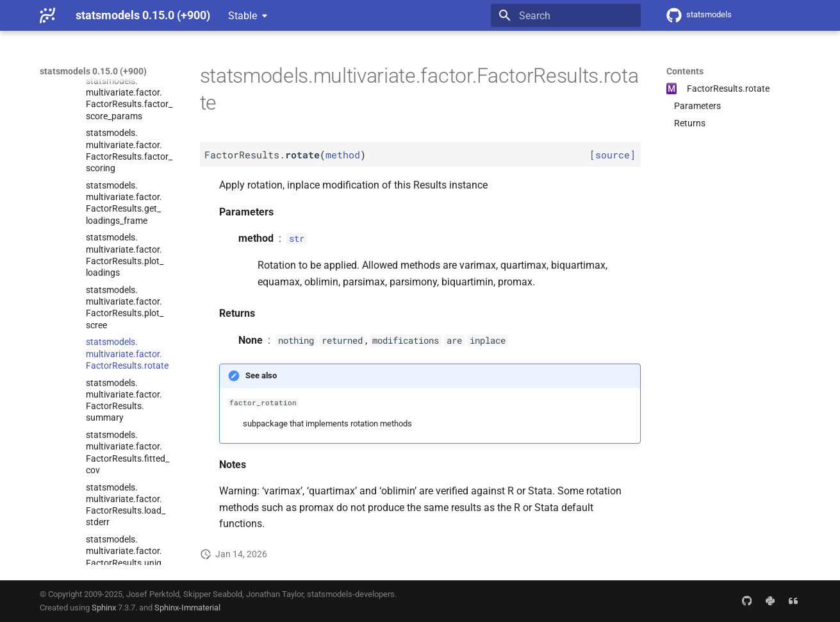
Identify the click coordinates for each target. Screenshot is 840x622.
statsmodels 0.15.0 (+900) (93, 71)
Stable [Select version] (243, 16)
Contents (685, 71)
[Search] (566, 15)
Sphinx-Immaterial (187, 608)
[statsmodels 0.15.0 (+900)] (47, 15)
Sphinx (104, 608)
